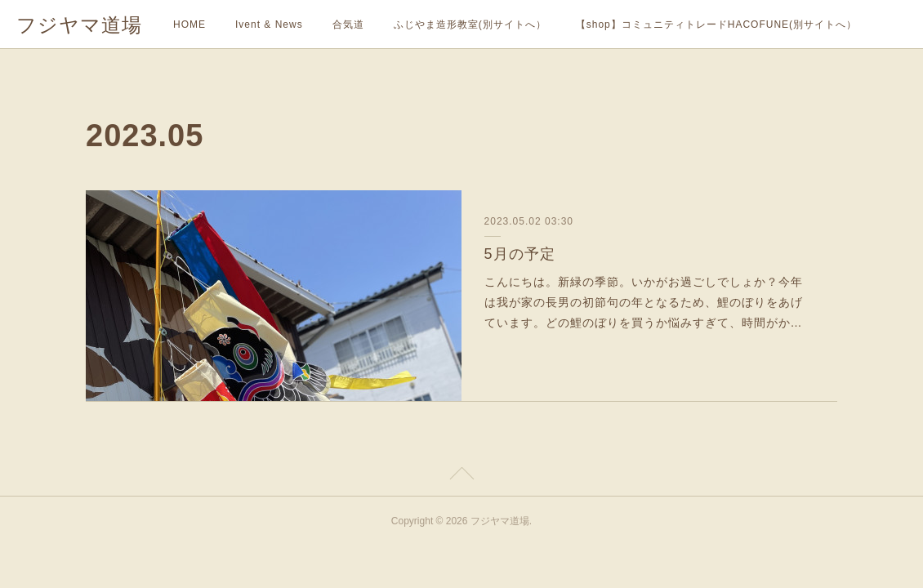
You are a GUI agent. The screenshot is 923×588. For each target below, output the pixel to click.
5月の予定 (520, 254)
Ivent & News (269, 24)
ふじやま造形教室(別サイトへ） (470, 24)
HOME (190, 24)
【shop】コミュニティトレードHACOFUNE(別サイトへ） (716, 24)
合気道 (348, 24)
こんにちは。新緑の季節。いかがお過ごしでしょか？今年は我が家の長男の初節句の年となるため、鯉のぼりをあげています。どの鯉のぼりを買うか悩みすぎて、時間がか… (644, 302)
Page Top (461, 476)
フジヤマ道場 (79, 25)
